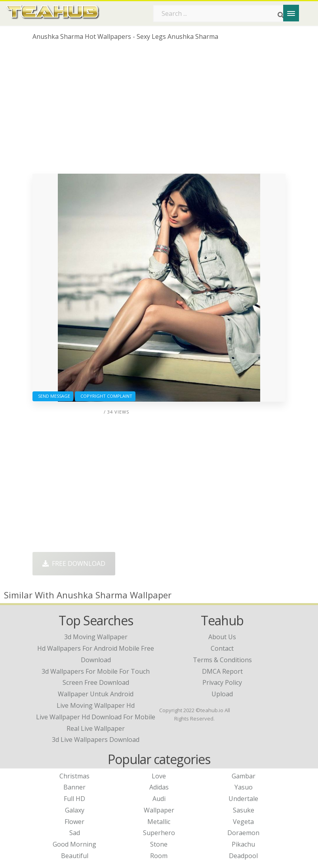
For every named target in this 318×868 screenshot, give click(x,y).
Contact (222, 648)
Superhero (159, 833)
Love (159, 776)
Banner (74, 787)
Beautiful (75, 856)
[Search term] (221, 13)
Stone (159, 844)
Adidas (159, 787)
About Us (222, 637)
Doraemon (243, 833)
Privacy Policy (222, 682)
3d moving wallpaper (96, 637)
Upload (222, 694)
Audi (159, 799)
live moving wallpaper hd (96, 705)
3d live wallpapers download (96, 740)
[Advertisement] (159, 110)
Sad (75, 833)
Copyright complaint (105, 396)
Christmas (74, 776)
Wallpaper (159, 810)
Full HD (74, 799)
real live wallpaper (96, 728)
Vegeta (243, 822)
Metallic (159, 822)
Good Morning (74, 844)
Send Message (53, 396)
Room (159, 856)
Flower (74, 822)
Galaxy (75, 810)
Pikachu (243, 844)
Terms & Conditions (222, 660)
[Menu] (291, 13)
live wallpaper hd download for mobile (96, 717)
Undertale (243, 799)
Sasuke (244, 810)
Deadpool (243, 856)
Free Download (74, 563)
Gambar (244, 776)
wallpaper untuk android (96, 694)
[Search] (281, 15)
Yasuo (244, 787)
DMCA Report (222, 671)
